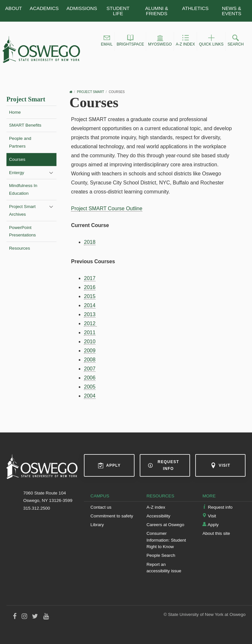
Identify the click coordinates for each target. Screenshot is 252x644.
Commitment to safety (112, 516)
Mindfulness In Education (23, 189)
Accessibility (158, 516)
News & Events (231, 11)
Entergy (17, 173)
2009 (90, 351)
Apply (109, 465)
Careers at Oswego (165, 525)
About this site (216, 533)
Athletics (195, 8)
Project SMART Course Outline (107, 208)
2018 (90, 242)
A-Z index (156, 507)
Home (15, 112)
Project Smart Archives (22, 210)
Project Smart (26, 99)
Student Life (118, 11)
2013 (90, 314)
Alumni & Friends (157, 11)
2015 (90, 296)
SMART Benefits (25, 125)
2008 (90, 360)
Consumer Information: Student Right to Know (166, 540)
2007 (90, 369)
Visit (220, 465)
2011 (90, 332)
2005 (90, 387)
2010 (90, 342)
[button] (107, 41)
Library (97, 525)
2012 (90, 323)
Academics (44, 8)
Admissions (82, 8)
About (14, 8)
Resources (20, 248)
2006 (90, 378)
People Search (161, 555)
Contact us (101, 507)
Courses (17, 159)
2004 (90, 396)
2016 (90, 287)
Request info (164, 465)
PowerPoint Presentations (22, 231)
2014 (90, 305)
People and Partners (20, 142)
